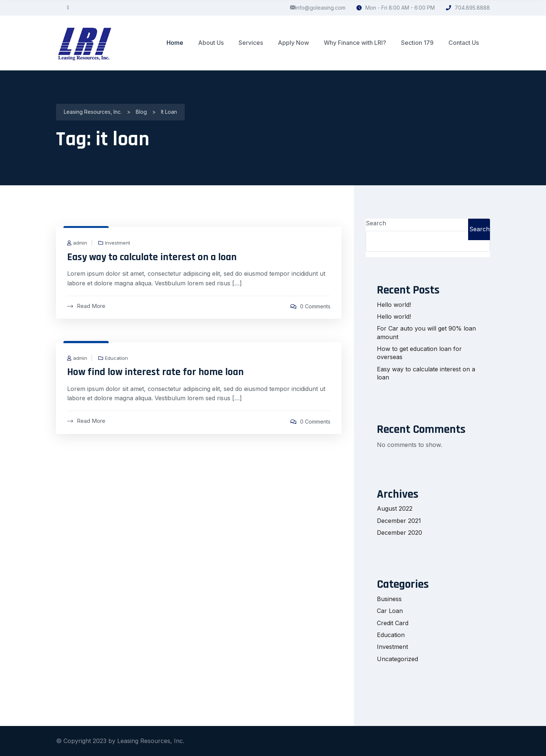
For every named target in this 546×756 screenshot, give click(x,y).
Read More (86, 306)
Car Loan (390, 611)
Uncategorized (397, 659)
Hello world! (394, 305)
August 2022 (395, 508)
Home (175, 43)
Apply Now (293, 43)
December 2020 (399, 533)
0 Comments (315, 306)
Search (376, 223)
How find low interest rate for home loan (155, 372)
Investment (118, 243)
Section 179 (417, 43)
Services (251, 43)
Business (389, 599)
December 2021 (399, 521)
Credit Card (393, 623)
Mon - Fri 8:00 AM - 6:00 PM (396, 8)
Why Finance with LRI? (355, 43)
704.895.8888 (468, 8)
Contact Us (464, 43)
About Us (211, 43)
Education (116, 358)
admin (80, 243)
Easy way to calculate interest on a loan (152, 257)
